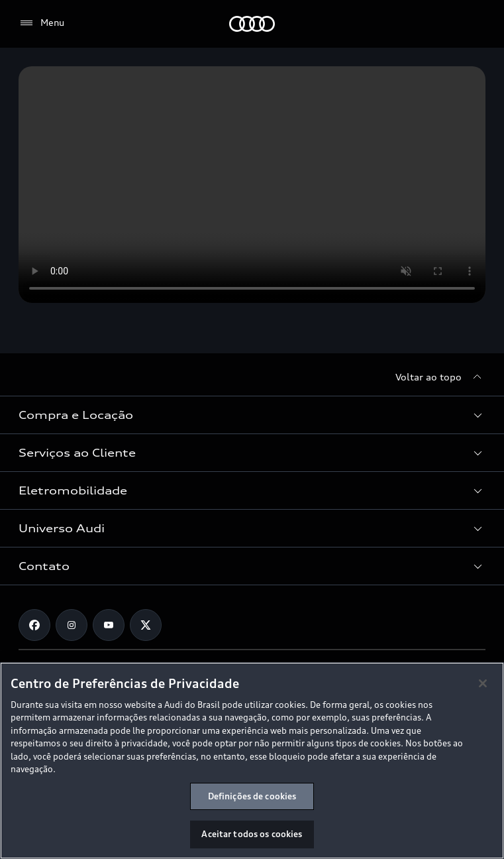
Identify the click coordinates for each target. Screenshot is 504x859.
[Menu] (41, 23)
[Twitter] (146, 625)
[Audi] (252, 24)
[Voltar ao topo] (440, 377)
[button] (252, 415)
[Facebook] (34, 625)
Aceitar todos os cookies (252, 834)
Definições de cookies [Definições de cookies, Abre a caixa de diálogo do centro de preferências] (252, 796)
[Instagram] (72, 625)
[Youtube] (109, 625)
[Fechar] (483, 683)
